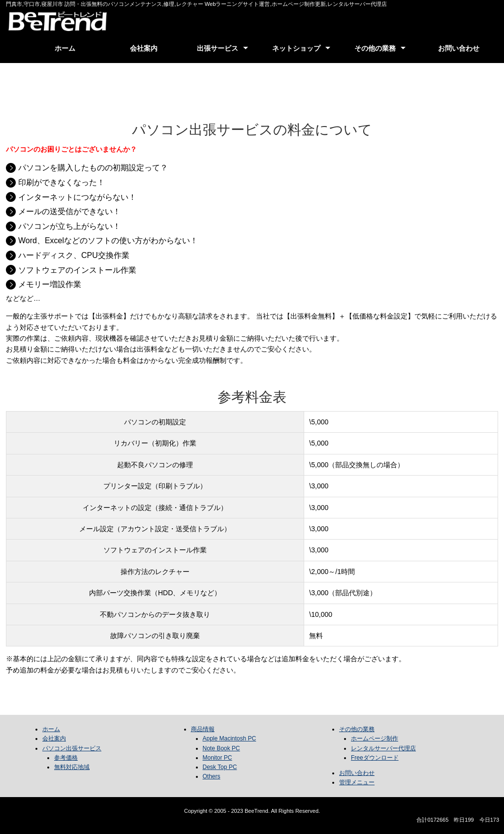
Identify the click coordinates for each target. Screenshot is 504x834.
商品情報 (203, 729)
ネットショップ (296, 48)
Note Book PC (221, 748)
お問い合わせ (459, 48)
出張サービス (218, 48)
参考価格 (66, 758)
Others (212, 776)
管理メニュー (357, 782)
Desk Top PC (220, 767)
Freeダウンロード (375, 758)
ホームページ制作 (375, 738)
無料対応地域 (72, 767)
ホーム (65, 48)
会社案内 (144, 48)
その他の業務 (375, 48)
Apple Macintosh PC (230, 738)
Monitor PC (218, 758)
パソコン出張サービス (72, 748)
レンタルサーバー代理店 (383, 748)
